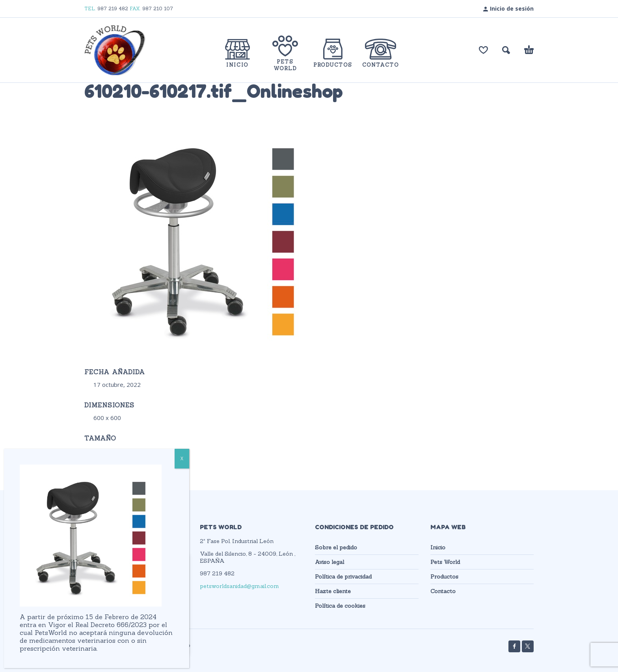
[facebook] (514, 646)
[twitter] (528, 646)
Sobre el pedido (336, 547)
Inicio (438, 547)
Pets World (445, 562)
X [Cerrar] (182, 458)
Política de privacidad (343, 577)
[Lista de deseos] (483, 50)
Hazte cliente (333, 591)
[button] (506, 50)
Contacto (443, 591)
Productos (444, 577)
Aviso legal (329, 562)
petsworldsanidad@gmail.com (239, 586)
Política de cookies (340, 606)
